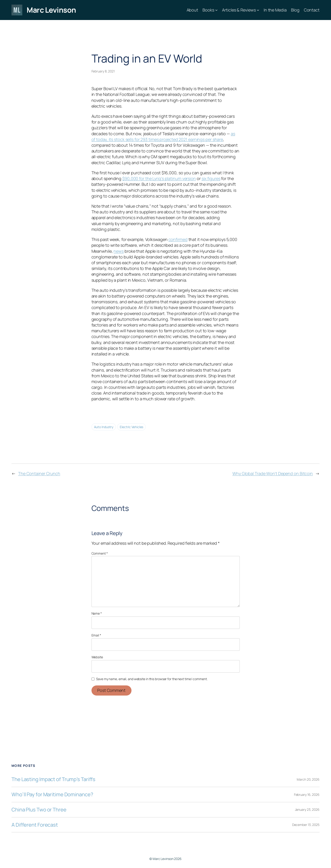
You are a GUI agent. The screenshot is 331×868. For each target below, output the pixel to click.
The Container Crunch (39, 473)
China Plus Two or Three (39, 810)
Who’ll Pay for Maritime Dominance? (52, 795)
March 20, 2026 (308, 779)
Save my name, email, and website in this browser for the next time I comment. (152, 679)
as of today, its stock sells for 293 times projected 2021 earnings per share (163, 136)
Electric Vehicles (131, 427)
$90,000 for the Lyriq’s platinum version (159, 178)
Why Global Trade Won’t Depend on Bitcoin (273, 473)
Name (97, 613)
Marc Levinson (51, 10)
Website (97, 657)
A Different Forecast (35, 825)
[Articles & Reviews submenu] (258, 10)
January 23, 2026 (307, 809)
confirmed (178, 239)
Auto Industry (104, 427)
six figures (211, 178)
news (119, 251)
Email (96, 635)
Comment (100, 553)
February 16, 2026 (307, 795)
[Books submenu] (216, 10)
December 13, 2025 (306, 825)
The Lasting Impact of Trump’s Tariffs (53, 779)
